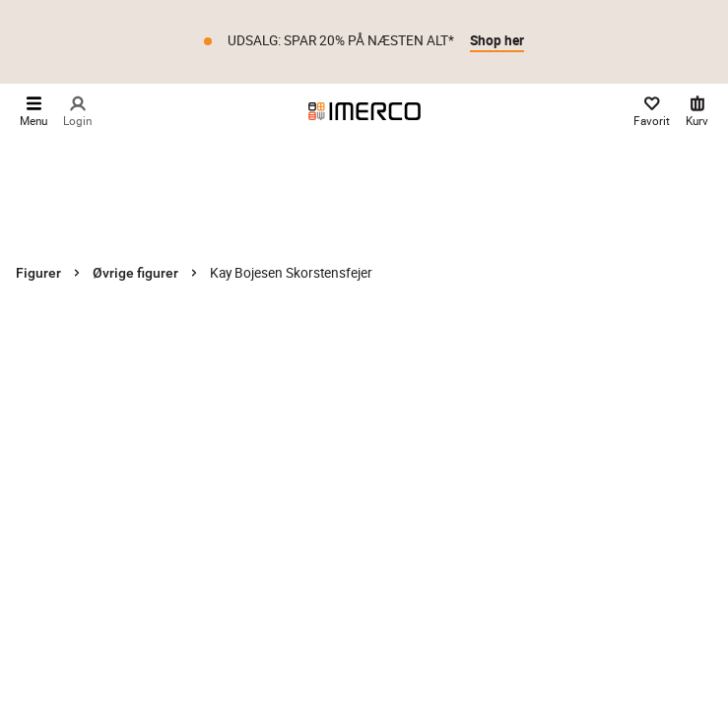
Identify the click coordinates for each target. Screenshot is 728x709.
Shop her (497, 40)
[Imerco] (364, 111)
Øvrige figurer (135, 273)
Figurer (38, 273)
